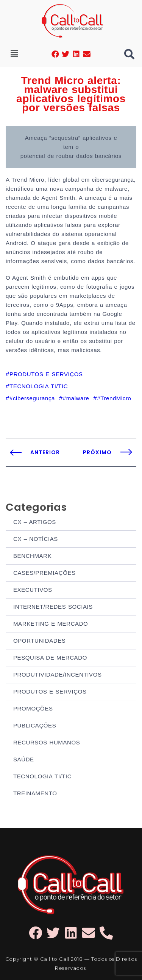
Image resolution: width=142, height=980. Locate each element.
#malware (76, 398)
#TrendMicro (114, 398)
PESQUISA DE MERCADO (50, 658)
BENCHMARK (32, 556)
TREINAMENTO (35, 793)
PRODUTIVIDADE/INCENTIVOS (58, 675)
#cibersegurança (32, 398)
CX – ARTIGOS (35, 522)
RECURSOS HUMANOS (47, 742)
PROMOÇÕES (33, 708)
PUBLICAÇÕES (35, 725)
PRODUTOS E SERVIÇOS (50, 691)
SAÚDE (24, 759)
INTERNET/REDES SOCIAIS (53, 607)
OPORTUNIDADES (39, 641)
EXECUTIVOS (33, 590)
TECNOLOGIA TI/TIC (42, 776)
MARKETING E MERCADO (51, 624)
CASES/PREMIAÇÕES (44, 573)
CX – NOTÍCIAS (36, 539)
